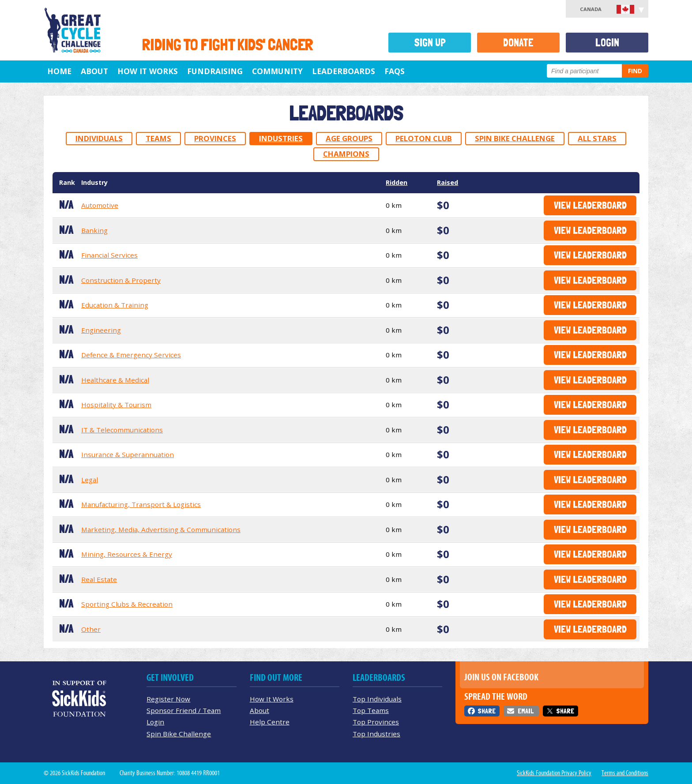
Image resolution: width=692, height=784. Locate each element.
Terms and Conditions (625, 773)
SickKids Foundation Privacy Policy (554, 773)
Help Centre (270, 722)
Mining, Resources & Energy (127, 554)
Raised (448, 182)
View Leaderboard (590, 205)
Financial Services (109, 255)
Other (91, 629)
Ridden (397, 182)
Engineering (101, 330)
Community (277, 71)
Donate (518, 43)
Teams (158, 138)
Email (526, 711)
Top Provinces (376, 722)
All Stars (597, 138)
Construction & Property (121, 280)
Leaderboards (344, 71)
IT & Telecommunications (122, 430)
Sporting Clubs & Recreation (127, 604)
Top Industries (376, 734)
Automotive (100, 205)
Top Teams (371, 710)
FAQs (395, 71)
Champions (346, 154)
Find (635, 71)
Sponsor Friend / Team (184, 710)
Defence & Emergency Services (131, 355)
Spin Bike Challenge (515, 138)
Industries (281, 138)
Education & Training (115, 305)
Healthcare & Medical (115, 380)
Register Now (168, 699)
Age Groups (349, 138)
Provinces (215, 138)
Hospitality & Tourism (116, 405)
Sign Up (430, 43)
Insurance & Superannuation (128, 454)
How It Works (148, 71)
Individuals (99, 138)
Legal (90, 480)
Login (607, 43)
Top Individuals (377, 699)
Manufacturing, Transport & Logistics (141, 504)
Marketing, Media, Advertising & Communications (161, 529)
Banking (94, 230)
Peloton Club (424, 138)
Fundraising (215, 71)
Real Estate (99, 579)
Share (487, 711)
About (94, 71)
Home (59, 71)
